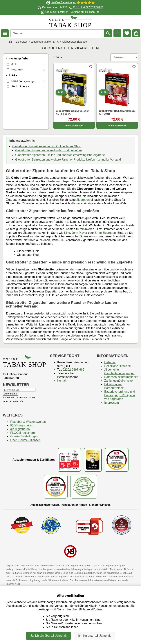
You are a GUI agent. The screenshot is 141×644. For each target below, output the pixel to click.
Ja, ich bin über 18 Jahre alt (49, 636)
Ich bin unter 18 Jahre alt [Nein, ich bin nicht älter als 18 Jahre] (94, 636)
